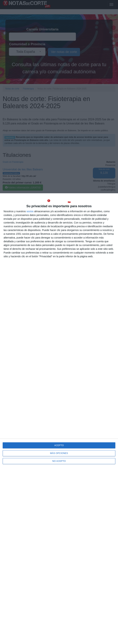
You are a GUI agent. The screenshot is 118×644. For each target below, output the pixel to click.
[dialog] (59, 419)
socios (30, 211)
